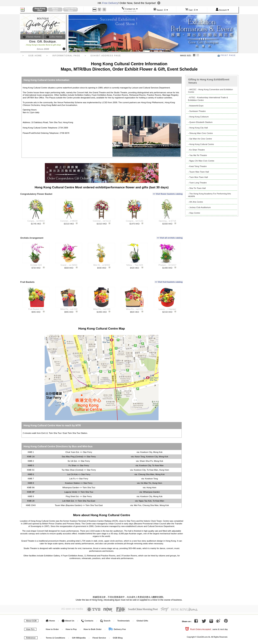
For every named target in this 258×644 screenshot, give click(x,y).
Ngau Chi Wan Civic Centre (202, 161)
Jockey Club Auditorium (200, 207)
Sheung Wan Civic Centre (201, 133)
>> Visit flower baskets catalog (168, 193)
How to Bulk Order (93, 623)
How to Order (52, 623)
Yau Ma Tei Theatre (198, 155)
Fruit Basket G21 (36, 304)
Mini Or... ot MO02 (102, 261)
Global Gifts (142, 614)
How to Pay (71, 623)
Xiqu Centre (195, 213)
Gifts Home (54, 37)
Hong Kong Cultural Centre (202, 144)
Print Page (227, 55)
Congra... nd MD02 (36, 219)
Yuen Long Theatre (198, 183)
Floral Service (99, 631)
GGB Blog (118, 631)
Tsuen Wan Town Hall (199, 172)
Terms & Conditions (56, 631)
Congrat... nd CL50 (134, 219)
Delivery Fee (117, 623)
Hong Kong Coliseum (199, 117)
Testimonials (123, 614)
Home (50, 614)
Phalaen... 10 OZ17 (167, 261)
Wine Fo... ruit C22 (69, 304)
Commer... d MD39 (69, 219)
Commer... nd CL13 (102, 219)
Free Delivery (110, 3)
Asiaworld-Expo (196, 106)
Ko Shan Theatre (197, 150)
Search (105, 614)
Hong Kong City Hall (199, 128)
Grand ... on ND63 (69, 261)
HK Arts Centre (196, 202)
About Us (68, 614)
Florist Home (32, 37)
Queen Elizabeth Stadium (201, 122)
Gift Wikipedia (79, 631)
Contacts (87, 614)
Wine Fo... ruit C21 (135, 304)
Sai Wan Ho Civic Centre (201, 139)
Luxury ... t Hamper (167, 304)
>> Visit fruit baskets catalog (169, 277)
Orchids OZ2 (36, 261)
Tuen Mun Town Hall (199, 177)
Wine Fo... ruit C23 (102, 304)
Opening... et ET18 (167, 219)
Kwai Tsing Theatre (198, 166)
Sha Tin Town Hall (198, 188)
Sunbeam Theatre (198, 111)
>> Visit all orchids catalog (170, 235)
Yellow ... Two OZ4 (134, 261)
